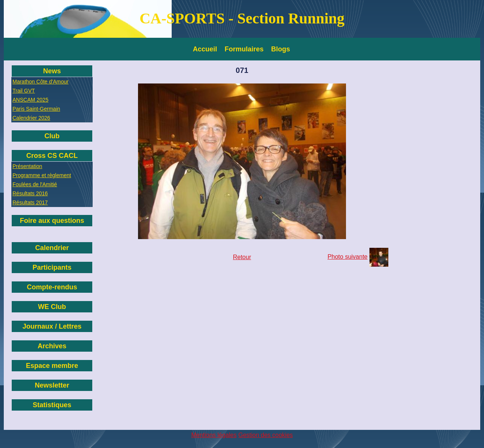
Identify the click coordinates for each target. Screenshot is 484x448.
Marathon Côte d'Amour (40, 82)
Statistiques (52, 405)
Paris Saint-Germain (36, 109)
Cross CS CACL (52, 156)
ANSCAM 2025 (30, 100)
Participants (52, 267)
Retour (242, 257)
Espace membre (52, 366)
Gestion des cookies (265, 435)
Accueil (205, 49)
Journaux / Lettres (52, 326)
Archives (52, 346)
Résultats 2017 (30, 202)
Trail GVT (24, 91)
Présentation (27, 166)
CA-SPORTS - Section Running (242, 18)
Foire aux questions (52, 221)
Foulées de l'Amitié (35, 184)
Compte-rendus (52, 287)
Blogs (281, 49)
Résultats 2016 (30, 193)
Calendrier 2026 (31, 118)
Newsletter (52, 385)
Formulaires (244, 49)
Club (52, 136)
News (52, 71)
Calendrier (52, 248)
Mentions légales (214, 435)
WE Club (52, 307)
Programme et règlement (42, 175)
